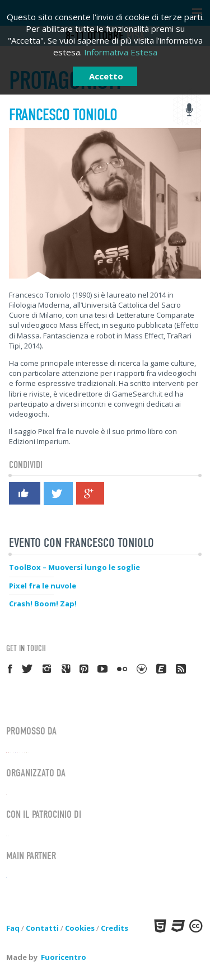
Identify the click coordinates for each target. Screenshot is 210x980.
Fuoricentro (64, 957)
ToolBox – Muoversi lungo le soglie (74, 567)
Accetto (106, 76)
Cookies (80, 928)
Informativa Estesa (121, 52)
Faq (13, 928)
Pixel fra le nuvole (43, 586)
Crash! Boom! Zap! (43, 604)
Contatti (42, 928)
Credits (115, 928)
